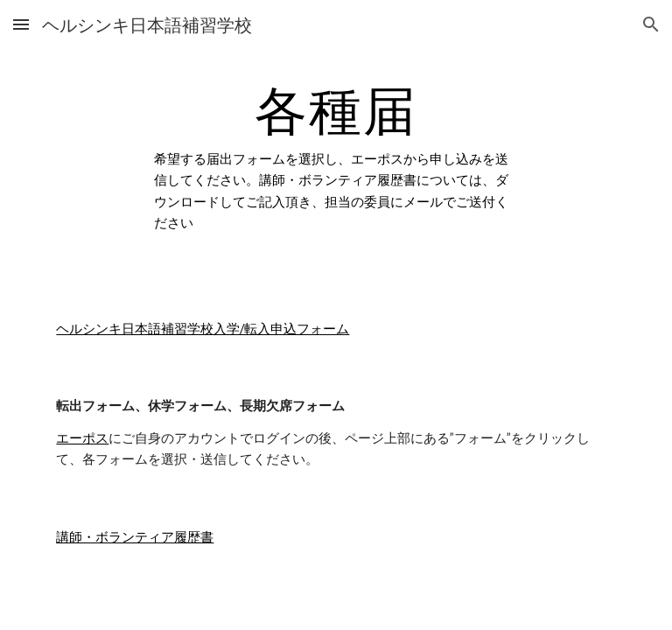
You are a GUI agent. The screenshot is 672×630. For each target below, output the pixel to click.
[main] (336, 157)
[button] (21, 24)
